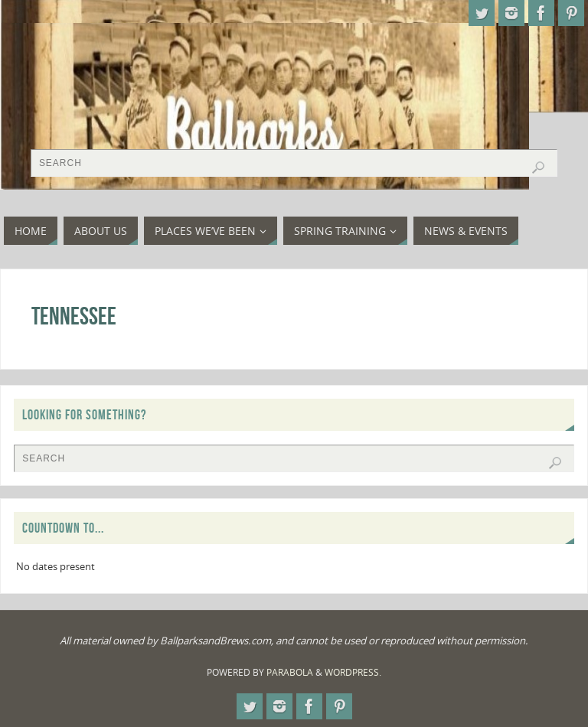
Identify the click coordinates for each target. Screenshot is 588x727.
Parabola (290, 672)
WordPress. (353, 672)
